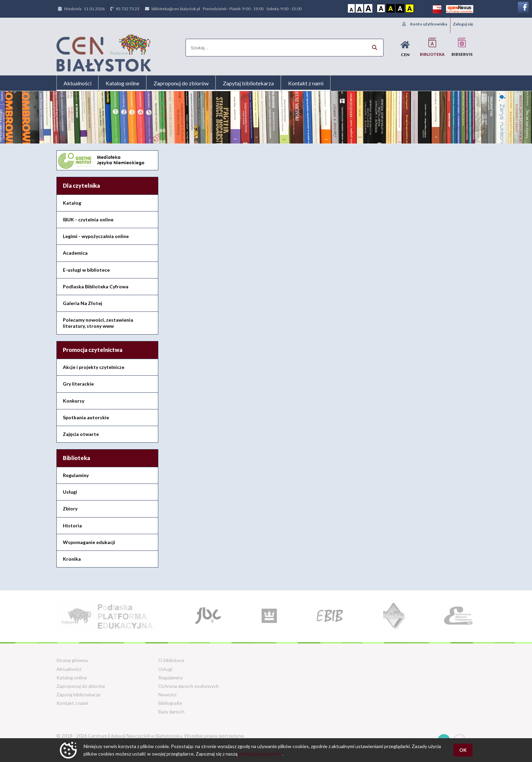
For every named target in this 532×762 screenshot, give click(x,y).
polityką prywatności (260, 754)
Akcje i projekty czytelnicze (94, 367)
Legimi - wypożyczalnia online (96, 236)
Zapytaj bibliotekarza (248, 83)
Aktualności (77, 83)
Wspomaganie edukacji (89, 542)
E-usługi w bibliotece (86, 270)
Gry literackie (78, 384)
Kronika (72, 559)
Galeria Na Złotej (83, 303)
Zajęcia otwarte (81, 434)
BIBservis (462, 47)
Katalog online (122, 83)
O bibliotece (171, 660)
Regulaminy (76, 475)
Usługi (70, 492)
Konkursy (74, 401)
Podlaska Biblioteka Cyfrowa (96, 286)
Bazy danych (171, 712)
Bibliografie (170, 703)
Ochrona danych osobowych (189, 686)
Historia (72, 526)
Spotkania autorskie (86, 417)
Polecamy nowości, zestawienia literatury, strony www (98, 323)
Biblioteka (432, 47)
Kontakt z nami (306, 83)
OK (463, 750)
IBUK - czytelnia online (88, 219)
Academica (75, 253)
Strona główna (72, 660)
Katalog (72, 203)
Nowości (167, 695)
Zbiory (70, 509)
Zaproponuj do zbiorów (181, 83)
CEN (405, 49)
